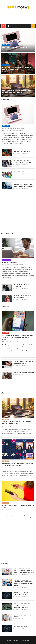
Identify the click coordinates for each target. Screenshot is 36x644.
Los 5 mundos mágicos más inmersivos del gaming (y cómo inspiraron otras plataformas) (23, 185)
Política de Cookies (18, 642)
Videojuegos (6, 45)
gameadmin (14, 49)
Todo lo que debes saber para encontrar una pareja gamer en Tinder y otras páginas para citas (24, 571)
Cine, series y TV (7, 234)
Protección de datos (25, 640)
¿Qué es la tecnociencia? (21, 626)
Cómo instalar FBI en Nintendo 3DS (15, 47)
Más (2, 393)
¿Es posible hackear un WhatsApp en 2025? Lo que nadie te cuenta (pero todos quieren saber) (17, 337)
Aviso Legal (15, 640)
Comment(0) (22, 130)
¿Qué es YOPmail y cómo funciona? (24, 373)
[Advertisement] (23, 16)
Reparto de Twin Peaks (10, 262)
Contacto (9, 640)
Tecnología (5, 307)
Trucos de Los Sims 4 (20, 172)
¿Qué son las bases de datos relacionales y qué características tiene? (22, 606)
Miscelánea (6, 88)
